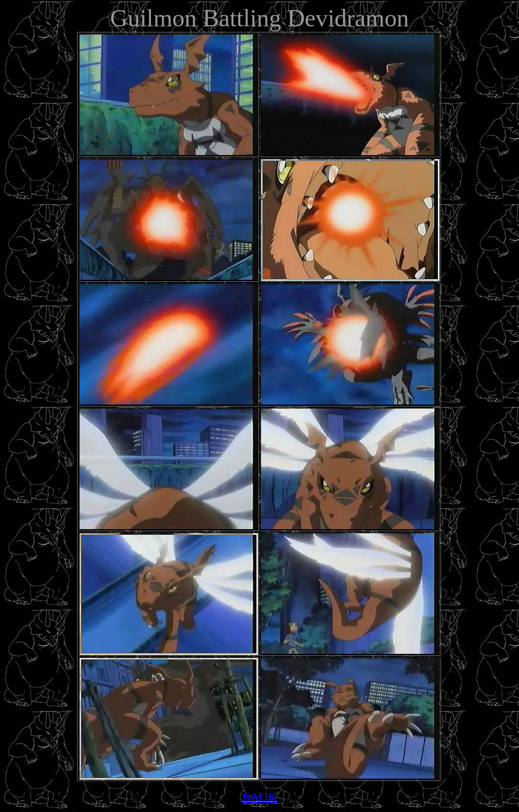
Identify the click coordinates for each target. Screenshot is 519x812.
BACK (259, 797)
